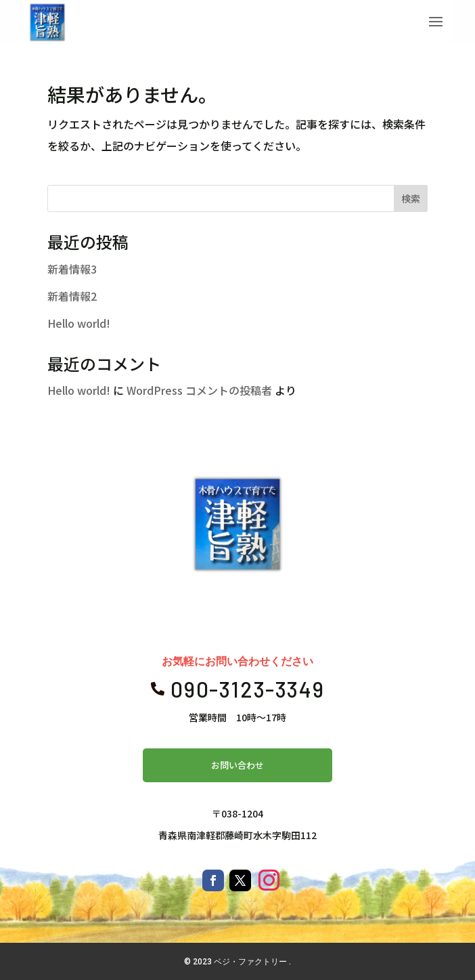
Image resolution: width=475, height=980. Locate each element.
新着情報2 (72, 296)
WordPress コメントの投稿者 (199, 390)
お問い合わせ (237, 765)
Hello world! (79, 323)
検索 (411, 198)
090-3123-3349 (247, 689)
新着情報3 (72, 269)
